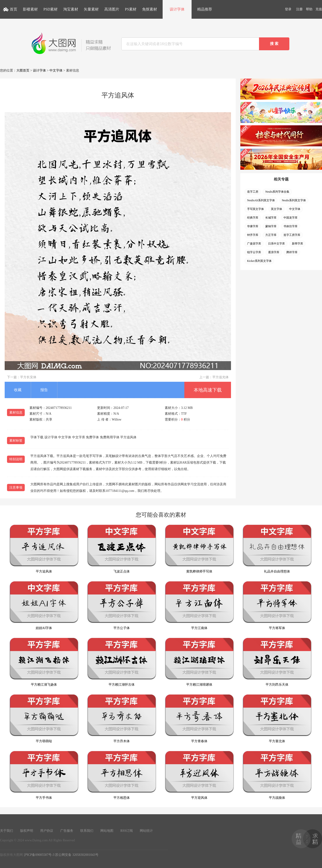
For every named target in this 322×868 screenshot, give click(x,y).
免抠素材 (150, 9)
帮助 (309, 9)
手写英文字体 (255, 209)
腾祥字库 (292, 252)
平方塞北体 (277, 719)
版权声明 (27, 831)
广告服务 (67, 831)
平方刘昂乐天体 (277, 662)
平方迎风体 (199, 775)
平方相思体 (122, 775)
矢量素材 (91, 9)
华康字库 (253, 226)
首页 (14, 9)
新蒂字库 (297, 244)
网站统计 (146, 831)
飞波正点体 (122, 549)
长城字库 (271, 218)
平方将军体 (277, 605)
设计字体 (177, 9)
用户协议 (47, 831)
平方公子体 (122, 605)
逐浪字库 (274, 252)
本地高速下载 (208, 390)
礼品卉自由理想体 (277, 549)
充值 (319, 9)
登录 (288, 9)
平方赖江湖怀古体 (122, 662)
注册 (299, 9)
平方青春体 (199, 719)
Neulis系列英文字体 (294, 200)
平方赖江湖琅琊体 (199, 662)
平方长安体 (28, 377)
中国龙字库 (290, 218)
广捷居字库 (254, 244)
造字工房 (253, 192)
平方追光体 (220, 377)
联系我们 (87, 831)
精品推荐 (205, 9)
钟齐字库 (253, 235)
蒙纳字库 (271, 226)
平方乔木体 (122, 719)
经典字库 (253, 218)
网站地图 (107, 831)
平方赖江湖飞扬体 (44, 662)
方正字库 (271, 235)
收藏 (18, 390)
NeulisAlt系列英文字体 (261, 200)
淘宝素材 (71, 9)
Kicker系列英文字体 (259, 261)
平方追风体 (44, 549)
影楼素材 (30, 9)
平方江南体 (199, 605)
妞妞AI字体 (44, 605)
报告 (44, 390)
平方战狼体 (277, 775)
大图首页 (23, 70)
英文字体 (276, 209)
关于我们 (7, 831)
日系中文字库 (276, 244)
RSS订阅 (127, 831)
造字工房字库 (292, 235)
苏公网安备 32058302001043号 (77, 855)
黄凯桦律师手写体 (199, 549)
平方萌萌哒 (44, 719)
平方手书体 (44, 775)
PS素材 (131, 9)
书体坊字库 (290, 226)
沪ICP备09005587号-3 (39, 855)
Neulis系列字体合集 (277, 192)
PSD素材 (51, 9)
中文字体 (56, 70)
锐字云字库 (254, 252)
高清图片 (112, 9)
